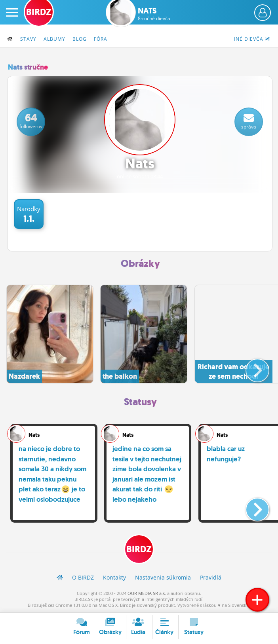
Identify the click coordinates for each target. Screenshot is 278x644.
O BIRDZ (83, 577)
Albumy (54, 39)
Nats (154, 14)
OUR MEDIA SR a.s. (147, 593)
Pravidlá (211, 577)
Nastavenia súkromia (163, 577)
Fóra (101, 39)
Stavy (28, 39)
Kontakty (114, 577)
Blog (80, 39)
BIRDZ (139, 549)
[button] (251, 367)
